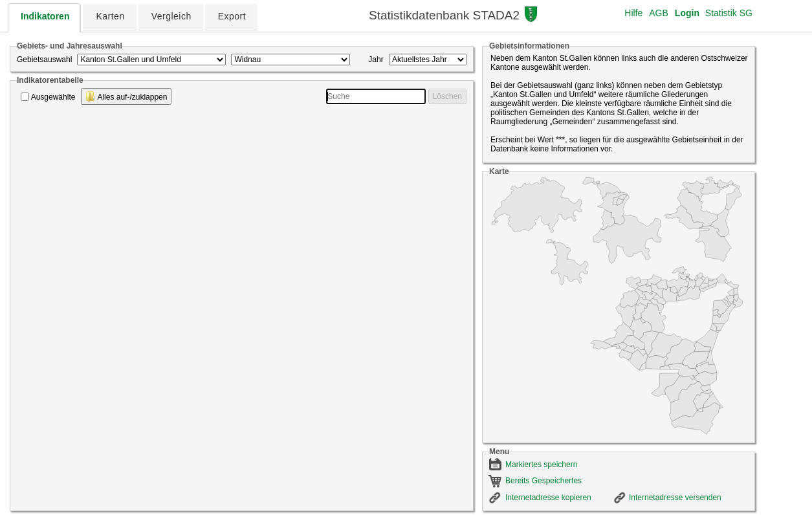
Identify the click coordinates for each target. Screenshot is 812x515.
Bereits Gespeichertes (543, 481)
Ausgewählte (53, 97)
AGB (659, 13)
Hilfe (633, 13)
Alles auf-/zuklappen (126, 96)
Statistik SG (729, 13)
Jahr (376, 60)
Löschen (447, 96)
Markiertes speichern (541, 465)
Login (687, 13)
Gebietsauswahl (44, 60)
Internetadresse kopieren (548, 498)
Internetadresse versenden (675, 498)
